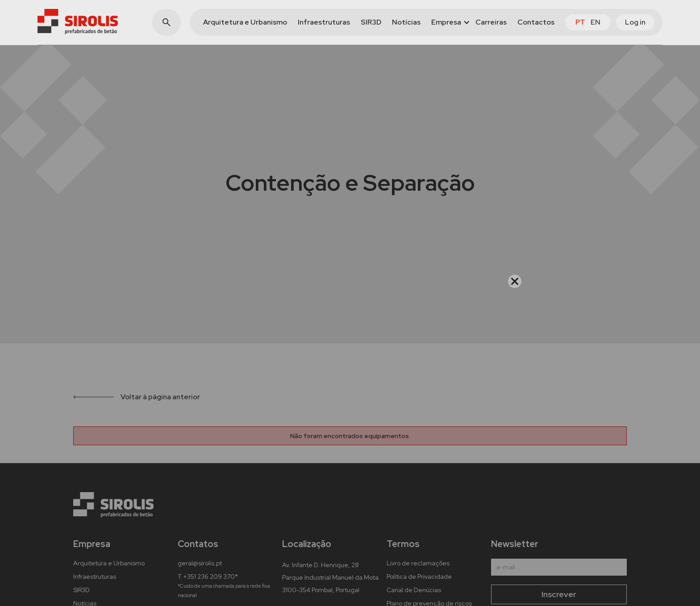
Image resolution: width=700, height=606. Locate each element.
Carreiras (491, 22)
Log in (635, 22)
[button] (448, 22)
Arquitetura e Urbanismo (245, 22)
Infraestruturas (324, 22)
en (596, 22)
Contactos (536, 22)
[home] (78, 22)
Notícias (406, 22)
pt (580, 22)
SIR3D (371, 22)
